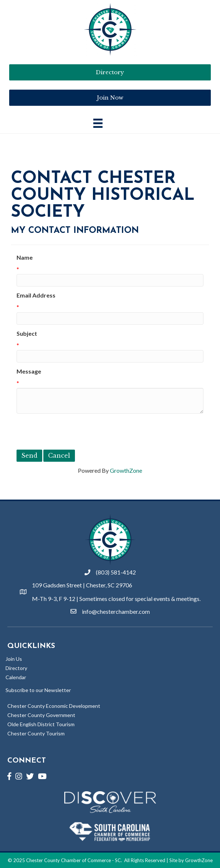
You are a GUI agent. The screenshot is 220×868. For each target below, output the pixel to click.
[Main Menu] (98, 123)
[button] (110, 98)
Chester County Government (41, 715)
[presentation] (72, 432)
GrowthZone (126, 470)
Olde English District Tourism (41, 724)
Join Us (14, 659)
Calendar (16, 677)
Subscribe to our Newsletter (38, 690)
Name (25, 257)
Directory (16, 668)
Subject (27, 333)
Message (29, 371)
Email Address (36, 295)
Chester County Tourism (36, 733)
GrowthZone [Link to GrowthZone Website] (199, 860)
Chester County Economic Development (54, 706)
